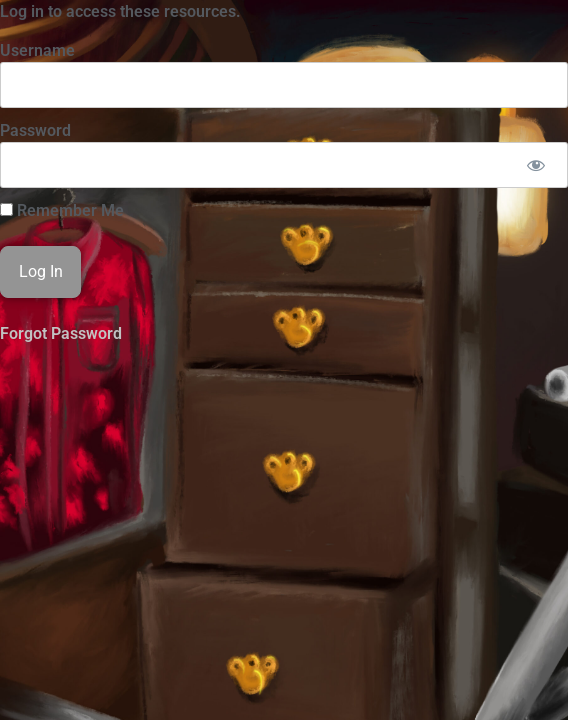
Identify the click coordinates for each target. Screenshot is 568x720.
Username (37, 50)
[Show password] (535, 165)
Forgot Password (61, 333)
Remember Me (62, 211)
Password (35, 130)
